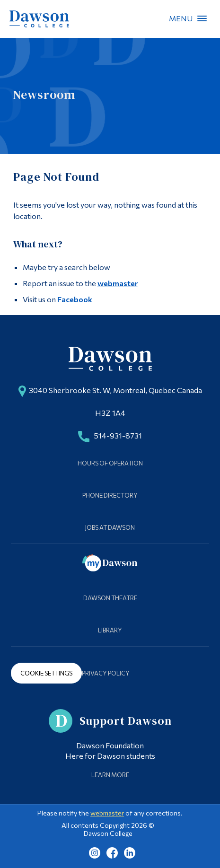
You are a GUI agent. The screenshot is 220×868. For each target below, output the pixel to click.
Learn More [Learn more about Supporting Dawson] (110, 775)
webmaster (118, 283)
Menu (202, 18)
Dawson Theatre (110, 598)
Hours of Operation (110, 463)
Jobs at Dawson (110, 527)
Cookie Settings (46, 673)
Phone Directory (110, 495)
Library (110, 630)
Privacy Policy (106, 673)
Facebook (75, 299)
